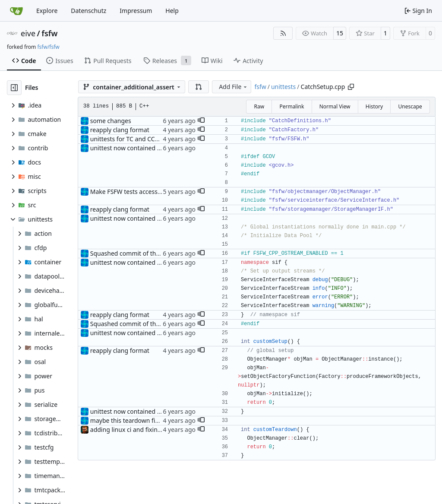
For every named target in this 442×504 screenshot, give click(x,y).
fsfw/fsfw (48, 47)
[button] (199, 87)
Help (172, 11)
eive (28, 33)
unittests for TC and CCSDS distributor (144, 139)
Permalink (292, 106)
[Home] (16, 11)
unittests (283, 87)
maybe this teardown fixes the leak (139, 420)
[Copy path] (351, 87)
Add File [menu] (234, 87)
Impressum (136, 11)
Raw (259, 106)
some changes (111, 121)
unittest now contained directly (134, 148)
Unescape (410, 106)
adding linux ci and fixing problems (140, 430)
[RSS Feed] (283, 33)
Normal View (335, 106)
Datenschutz (88, 11)
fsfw (49, 33)
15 (340, 33)
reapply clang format (120, 130)
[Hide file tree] (14, 88)
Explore (47, 11)
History (374, 106)
